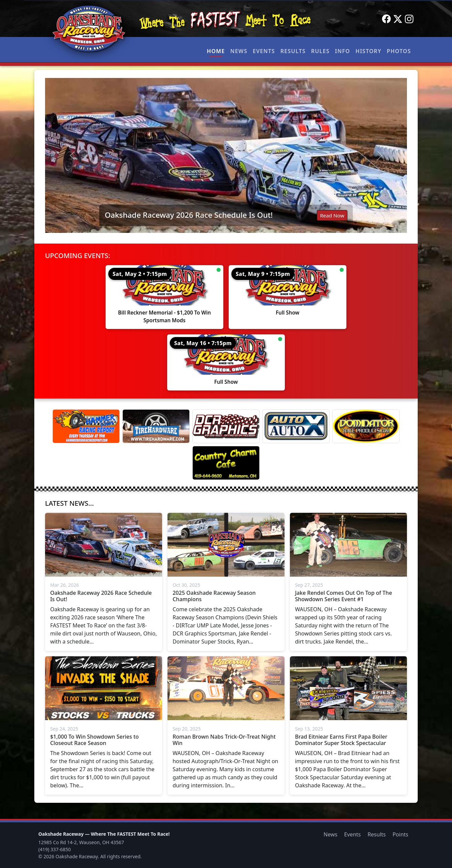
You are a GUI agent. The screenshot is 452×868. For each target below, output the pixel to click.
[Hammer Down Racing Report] (86, 426)
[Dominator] (366, 426)
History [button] (368, 51)
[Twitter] (398, 19)
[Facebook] (386, 19)
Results (293, 51)
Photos (399, 51)
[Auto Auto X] (296, 426)
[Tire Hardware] (156, 426)
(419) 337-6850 (55, 849)
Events (264, 51)
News (239, 51)
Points (400, 834)
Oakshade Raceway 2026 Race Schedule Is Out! (189, 215)
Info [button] (343, 51)
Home (216, 51)
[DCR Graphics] (226, 426)
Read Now (332, 215)
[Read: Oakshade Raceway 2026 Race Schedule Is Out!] (226, 155)
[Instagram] (409, 19)
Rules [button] (320, 51)
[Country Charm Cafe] (226, 463)
